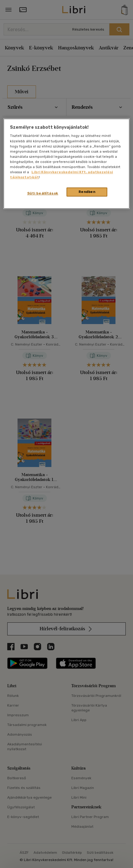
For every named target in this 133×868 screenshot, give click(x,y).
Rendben (87, 192)
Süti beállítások (43, 193)
